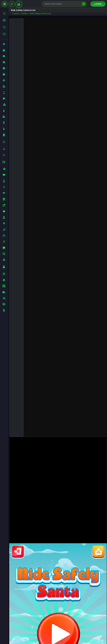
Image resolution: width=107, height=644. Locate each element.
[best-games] (5, 20)
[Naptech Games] (12, 4)
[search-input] (62, 4)
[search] (84, 4)
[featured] (5, 27)
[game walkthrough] (19, 4)
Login (98, 4)
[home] (5, 13)
